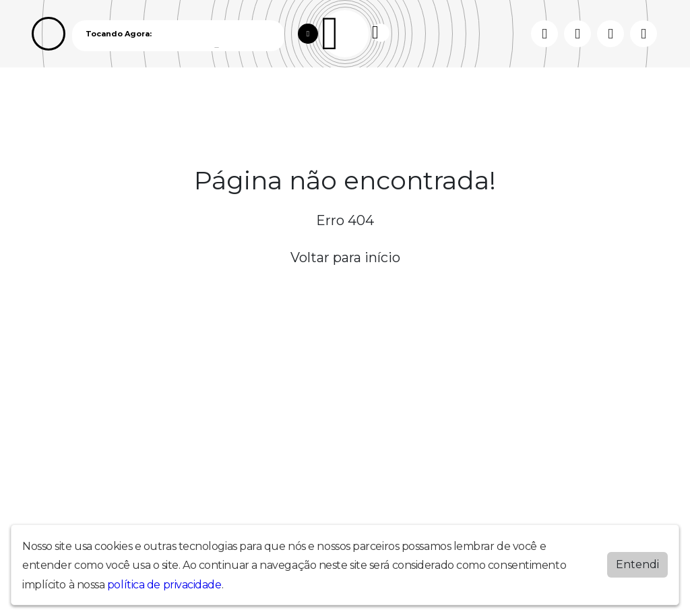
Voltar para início (345, 257)
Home (47, 100)
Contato (257, 100)
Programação (101, 100)
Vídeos (156, 100)
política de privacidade (164, 585)
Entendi (637, 564)
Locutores (205, 100)
